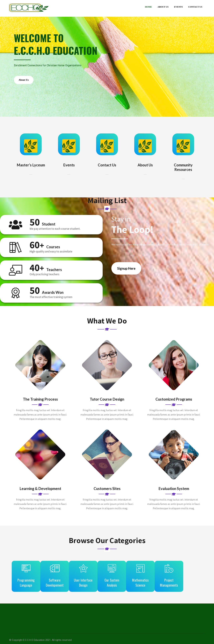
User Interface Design (91, 583)
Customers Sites (107, 492)
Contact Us (195, 7)
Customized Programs (174, 403)
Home (148, 7)
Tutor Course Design (107, 403)
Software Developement (58, 583)
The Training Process (40, 403)
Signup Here (126, 272)
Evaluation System (174, 492)
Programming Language (26, 583)
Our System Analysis (123, 583)
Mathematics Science (155, 583)
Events (178, 7)
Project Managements (187, 583)
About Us (163, 7)
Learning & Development (40, 492)
